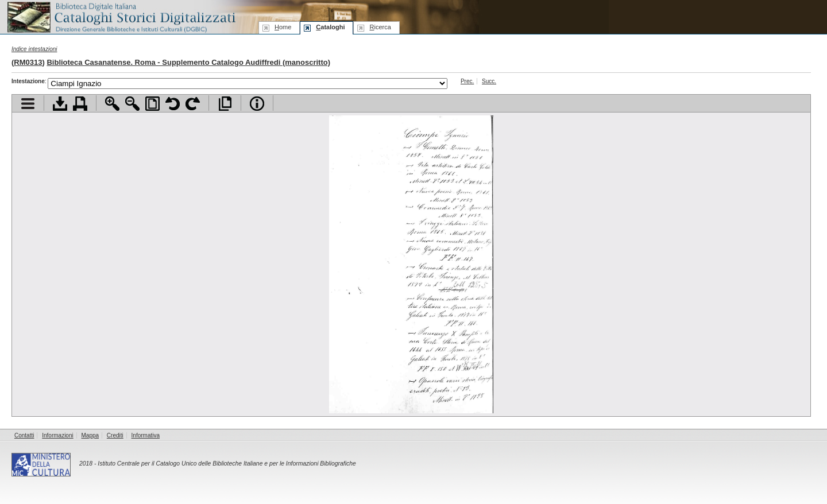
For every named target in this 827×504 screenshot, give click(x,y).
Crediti (115, 435)
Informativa (146, 435)
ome (283, 27)
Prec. (467, 81)
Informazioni (57, 435)
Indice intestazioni (34, 49)
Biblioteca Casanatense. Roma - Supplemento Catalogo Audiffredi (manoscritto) (188, 62)
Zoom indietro (132, 104)
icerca (380, 27)
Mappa (90, 435)
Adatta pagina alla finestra (152, 104)
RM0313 (28, 62)
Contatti (24, 435)
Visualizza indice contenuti (28, 104)
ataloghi (330, 27)
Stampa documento (80, 104)
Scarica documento (60, 104)
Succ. (489, 81)
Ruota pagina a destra (193, 104)
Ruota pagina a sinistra (173, 104)
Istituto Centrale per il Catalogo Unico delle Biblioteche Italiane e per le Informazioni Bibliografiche (227, 464)
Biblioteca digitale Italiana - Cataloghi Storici (121, 16)
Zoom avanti (112, 104)
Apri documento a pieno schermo (225, 104)
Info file (257, 104)
